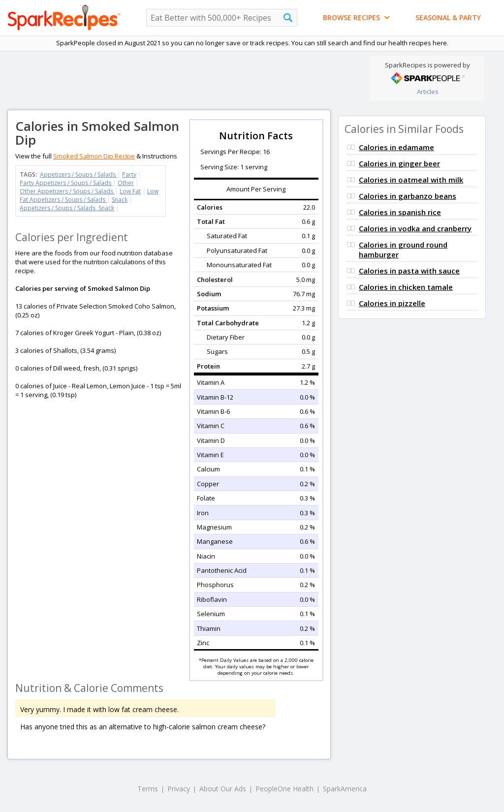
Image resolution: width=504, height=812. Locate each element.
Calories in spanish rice (400, 212)
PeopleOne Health (284, 789)
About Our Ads (223, 789)
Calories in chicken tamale (406, 287)
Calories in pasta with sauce (409, 271)
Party (129, 174)
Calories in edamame (396, 147)
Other (126, 183)
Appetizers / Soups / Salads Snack (67, 208)
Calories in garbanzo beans (408, 196)
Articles (428, 92)
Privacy (179, 789)
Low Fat (130, 191)
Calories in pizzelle (392, 303)
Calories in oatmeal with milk (411, 180)
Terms (148, 789)
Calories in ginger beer (399, 163)
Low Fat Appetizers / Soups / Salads (89, 195)
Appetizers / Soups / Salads (79, 174)
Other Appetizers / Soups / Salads (67, 191)
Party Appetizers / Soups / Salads (66, 183)
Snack (120, 200)
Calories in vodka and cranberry (415, 228)
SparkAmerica (345, 789)
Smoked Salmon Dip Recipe (94, 156)
